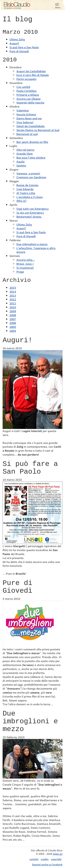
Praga (20, 271)
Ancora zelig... (26, 260)
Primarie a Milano (28, 95)
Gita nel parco (25, 150)
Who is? (22, 201)
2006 (13, 323)
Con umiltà (23, 87)
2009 (13, 311)
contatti (34, 859)
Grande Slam (25, 153)
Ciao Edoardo (25, 189)
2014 (13, 291)
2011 (13, 303)
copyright (56, 859)
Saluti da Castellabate (31, 126)
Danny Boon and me (29, 118)
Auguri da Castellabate (31, 71)
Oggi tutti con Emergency (32, 209)
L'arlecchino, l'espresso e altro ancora (36, 250)
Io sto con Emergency (30, 212)
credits (45, 859)
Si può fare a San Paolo (24, 47)
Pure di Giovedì (19, 51)
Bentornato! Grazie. (29, 216)
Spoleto (21, 165)
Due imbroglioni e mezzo (32, 244)
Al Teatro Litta (26, 193)
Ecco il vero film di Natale (33, 75)
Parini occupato (26, 79)
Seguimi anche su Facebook (47, 864)
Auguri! (14, 43)
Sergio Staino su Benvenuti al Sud (38, 130)
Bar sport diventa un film (32, 142)
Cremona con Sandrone (31, 177)
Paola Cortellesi (26, 91)
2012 (13, 299)
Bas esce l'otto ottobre (31, 157)
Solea (58, 854)
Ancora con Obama (28, 99)
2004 (13, 331)
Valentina (23, 110)
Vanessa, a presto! (28, 173)
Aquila (20, 161)
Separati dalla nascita (30, 102)
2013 (13, 295)
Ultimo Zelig (17, 39)
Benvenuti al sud (27, 134)
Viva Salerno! (25, 122)
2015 (13, 287)
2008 (13, 315)
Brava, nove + (25, 264)
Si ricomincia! (25, 268)
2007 (13, 319)
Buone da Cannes (27, 185)
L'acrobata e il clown (30, 197)
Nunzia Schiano (26, 114)
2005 (13, 327)
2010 (13, 307)
